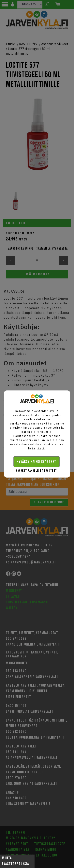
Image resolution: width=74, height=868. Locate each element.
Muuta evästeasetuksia (16, 861)
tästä (41, 448)
